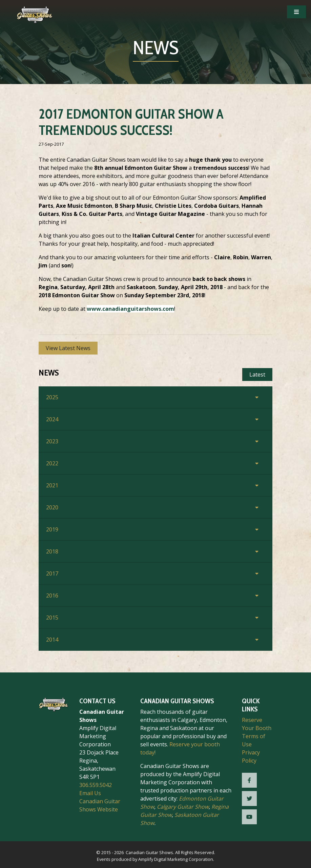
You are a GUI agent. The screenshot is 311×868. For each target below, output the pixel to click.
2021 (52, 485)
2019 (52, 529)
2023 (52, 441)
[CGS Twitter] (249, 799)
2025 (52, 397)
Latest (257, 375)
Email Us (90, 793)
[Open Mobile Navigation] (296, 12)
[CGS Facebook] (249, 780)
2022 (52, 463)
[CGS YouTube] (249, 817)
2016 (52, 596)
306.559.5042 (96, 785)
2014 (52, 640)
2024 (52, 419)
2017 (52, 573)
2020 (52, 507)
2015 (52, 618)
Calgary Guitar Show (183, 807)
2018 (52, 551)
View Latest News (68, 348)
